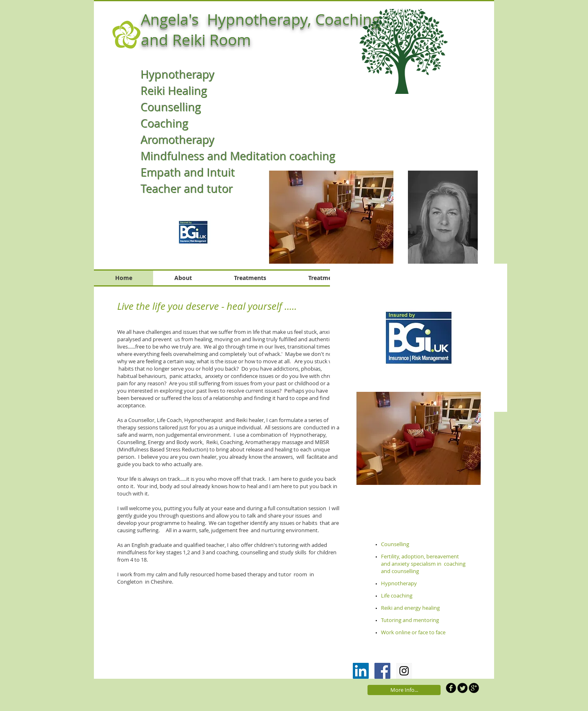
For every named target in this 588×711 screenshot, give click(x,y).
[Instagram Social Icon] (404, 671)
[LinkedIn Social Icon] (361, 671)
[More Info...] (404, 690)
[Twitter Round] (462, 688)
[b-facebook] (451, 688)
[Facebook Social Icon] (382, 671)
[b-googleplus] (474, 688)
